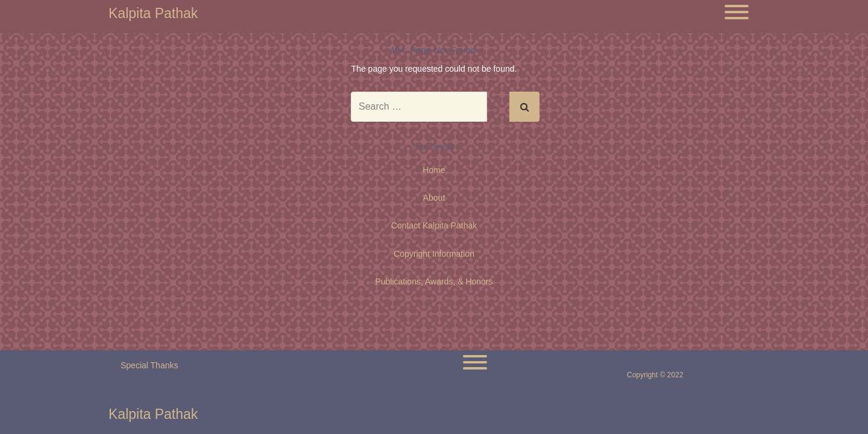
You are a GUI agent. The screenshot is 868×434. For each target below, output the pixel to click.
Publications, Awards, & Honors (434, 281)
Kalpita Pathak (153, 14)
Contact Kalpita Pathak (434, 225)
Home (434, 170)
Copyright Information (434, 254)
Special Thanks (149, 365)
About (434, 198)
